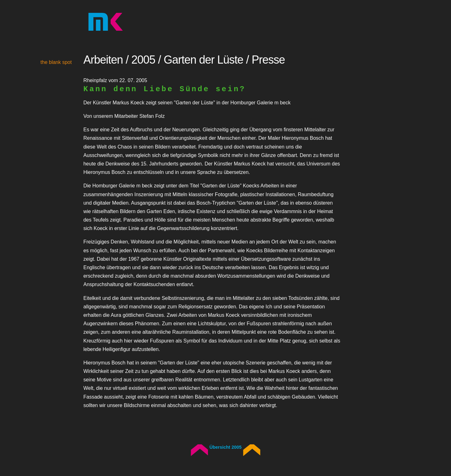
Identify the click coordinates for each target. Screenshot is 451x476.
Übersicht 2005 (225, 447)
